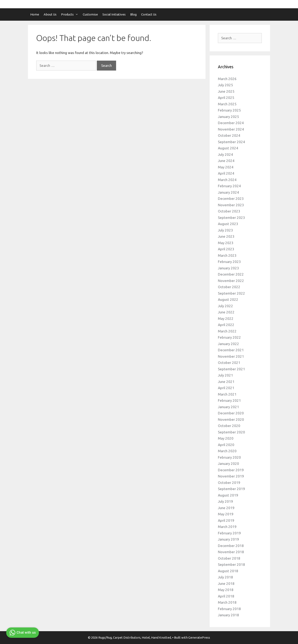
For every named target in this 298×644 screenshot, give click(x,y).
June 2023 (226, 236)
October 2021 (229, 363)
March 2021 (227, 394)
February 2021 (229, 400)
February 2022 (229, 337)
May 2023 (226, 243)
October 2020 (229, 426)
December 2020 (231, 413)
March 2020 (227, 451)
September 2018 (231, 564)
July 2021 (225, 375)
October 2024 (229, 135)
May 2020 (226, 438)
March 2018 (227, 602)
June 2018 (226, 583)
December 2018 (231, 546)
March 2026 (227, 79)
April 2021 (226, 388)
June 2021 (226, 382)
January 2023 (228, 268)
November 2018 (231, 552)
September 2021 (231, 369)
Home (35, 14)
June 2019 (226, 508)
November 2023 (231, 205)
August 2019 (228, 495)
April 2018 (226, 596)
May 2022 (226, 318)
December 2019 (231, 470)
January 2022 (228, 344)
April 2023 (226, 249)
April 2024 (226, 173)
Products (71, 14)
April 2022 (226, 325)
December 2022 (231, 274)
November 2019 (231, 476)
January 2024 (228, 192)
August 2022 (228, 299)
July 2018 (225, 577)
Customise (90, 14)
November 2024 (231, 129)
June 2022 (226, 312)
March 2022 (227, 331)
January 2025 (228, 117)
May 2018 (226, 590)
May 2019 (226, 514)
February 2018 (229, 609)
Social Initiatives (114, 14)
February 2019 (229, 533)
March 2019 (227, 527)
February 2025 (229, 110)
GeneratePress (199, 637)
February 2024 (229, 186)
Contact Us (149, 14)
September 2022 (231, 293)
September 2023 (231, 218)
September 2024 (231, 142)
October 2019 (229, 483)
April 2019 (226, 520)
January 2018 (228, 615)
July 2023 (225, 230)
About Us (50, 14)
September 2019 (231, 489)
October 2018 (229, 558)
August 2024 (228, 148)
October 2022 (229, 287)
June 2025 (226, 91)
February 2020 (229, 457)
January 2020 (228, 464)
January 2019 (228, 539)
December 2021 (231, 350)
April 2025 (226, 98)
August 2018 (228, 571)
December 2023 (231, 198)
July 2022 (225, 306)
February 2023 (229, 262)
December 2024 (231, 123)
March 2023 (227, 255)
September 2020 (231, 432)
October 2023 (229, 211)
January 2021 (228, 407)
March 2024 (227, 180)
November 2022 (231, 281)
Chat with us (22, 633)
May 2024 (226, 167)
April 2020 (226, 445)
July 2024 (225, 154)
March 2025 (227, 104)
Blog (133, 14)
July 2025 (225, 85)
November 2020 (231, 419)
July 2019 (225, 501)
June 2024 (226, 161)
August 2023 (228, 224)
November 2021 (231, 356)
